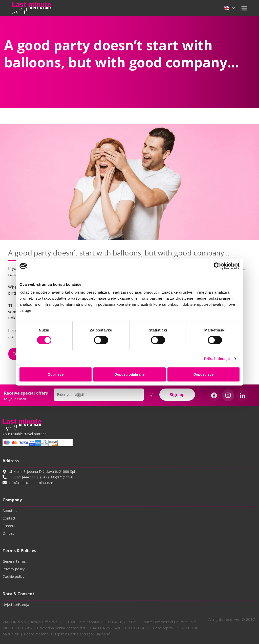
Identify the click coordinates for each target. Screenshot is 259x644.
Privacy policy (14, 569)
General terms (14, 561)
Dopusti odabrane (130, 374)
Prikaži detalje (217, 359)
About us (10, 511)
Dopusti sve (203, 374)
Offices (8, 533)
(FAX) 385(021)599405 (58, 477)
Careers (9, 526)
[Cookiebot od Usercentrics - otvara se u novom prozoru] (217, 266)
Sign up (177, 395)
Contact (9, 518)
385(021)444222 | (23, 477)
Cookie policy (13, 576)
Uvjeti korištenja (16, 604)
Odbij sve (56, 374)
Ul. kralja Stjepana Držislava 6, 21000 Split (43, 471)
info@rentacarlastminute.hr (31, 483)
